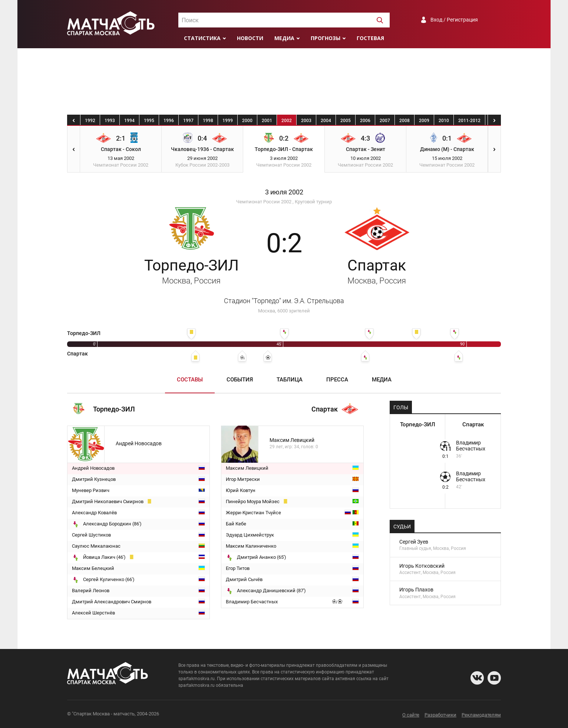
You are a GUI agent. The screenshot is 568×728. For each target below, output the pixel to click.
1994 (129, 121)
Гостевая (370, 38)
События (240, 380)
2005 (346, 121)
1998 (208, 121)
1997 (188, 121)
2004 (326, 121)
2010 (444, 121)
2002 (287, 121)
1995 (149, 121)
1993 (110, 121)
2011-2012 (469, 121)
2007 (385, 121)
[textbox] (284, 20)
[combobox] (284, 20)
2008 (404, 121)
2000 (247, 121)
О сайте (411, 715)
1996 (169, 121)
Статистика (202, 38)
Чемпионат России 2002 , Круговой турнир (284, 202)
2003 (306, 121)
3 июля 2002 (284, 192)
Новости (250, 38)
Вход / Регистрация (454, 20)
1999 (228, 121)
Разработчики (440, 715)
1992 (90, 121)
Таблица (290, 380)
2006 (365, 121)
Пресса (337, 380)
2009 (424, 121)
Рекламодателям (481, 715)
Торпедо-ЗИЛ (191, 271)
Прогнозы (326, 38)
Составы (190, 380)
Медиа (284, 38)
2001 (267, 121)
